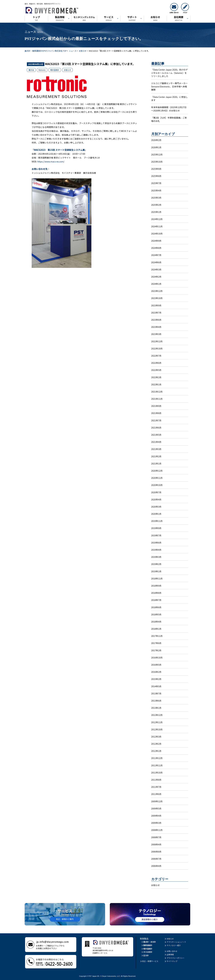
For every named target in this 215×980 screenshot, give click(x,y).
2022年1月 (156, 384)
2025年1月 (156, 212)
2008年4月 (156, 844)
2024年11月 (157, 226)
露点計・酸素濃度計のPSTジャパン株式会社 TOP (46, 51)
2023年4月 (156, 327)
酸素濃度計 (147, 945)
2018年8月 (156, 593)
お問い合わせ (171, 951)
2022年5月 (156, 370)
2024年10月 (157, 233)
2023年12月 (157, 291)
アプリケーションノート (175, 942)
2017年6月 (156, 643)
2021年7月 (156, 420)
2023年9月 (156, 305)
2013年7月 (156, 693)
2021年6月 (156, 428)
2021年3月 (156, 449)
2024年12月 (157, 219)
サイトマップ (171, 961)
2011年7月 (156, 787)
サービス (109, 19)
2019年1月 (156, 571)
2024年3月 (156, 269)
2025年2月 (156, 205)
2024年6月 (156, 262)
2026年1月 (156, 147)
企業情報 (169, 954)
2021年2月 (156, 456)
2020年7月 (156, 492)
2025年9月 (156, 169)
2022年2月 (156, 377)
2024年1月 (156, 284)
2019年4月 (156, 550)
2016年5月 (156, 665)
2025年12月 (157, 154)
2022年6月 (156, 363)
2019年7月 (156, 535)
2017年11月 (157, 636)
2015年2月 (156, 679)
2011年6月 (156, 794)
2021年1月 (156, 463)
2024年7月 (156, 255)
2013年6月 (156, 701)
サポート (132, 19)
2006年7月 (156, 859)
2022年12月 (157, 341)
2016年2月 (156, 672)
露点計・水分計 (148, 942)
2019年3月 (156, 557)
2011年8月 (156, 780)
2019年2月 (156, 564)
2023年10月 (157, 298)
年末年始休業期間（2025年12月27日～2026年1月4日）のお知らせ (169, 109)
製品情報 (60, 19)
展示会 (31, 70)
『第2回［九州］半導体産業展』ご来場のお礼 (169, 119)
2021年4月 (156, 442)
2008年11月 (157, 830)
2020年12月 (157, 471)
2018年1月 (156, 629)
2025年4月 (156, 190)
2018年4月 (156, 622)
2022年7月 (156, 356)
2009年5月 (156, 808)
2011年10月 (157, 772)
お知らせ (155, 19)
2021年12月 (157, 392)
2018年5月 (156, 614)
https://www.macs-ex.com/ (51, 161)
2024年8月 (156, 248)
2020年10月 (157, 485)
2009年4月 (156, 816)
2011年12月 (157, 758)
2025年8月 (156, 176)
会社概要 (179, 19)
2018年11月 (157, 578)
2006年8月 (156, 852)
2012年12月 (157, 715)
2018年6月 (156, 607)
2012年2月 (156, 744)
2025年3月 (156, 198)
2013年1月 (156, 708)
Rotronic (42, 70)
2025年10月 (157, 162)
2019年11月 (157, 521)
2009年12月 (157, 801)
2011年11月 (157, 765)
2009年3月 (156, 823)
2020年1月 (156, 514)
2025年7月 (156, 183)
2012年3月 (156, 737)
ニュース (73, 51)
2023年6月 (156, 320)
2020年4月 (156, 499)
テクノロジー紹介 (173, 945)
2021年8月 (156, 413)
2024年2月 (156, 277)
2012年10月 (157, 729)
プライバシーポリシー (174, 958)
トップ (36, 19)
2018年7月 (156, 600)
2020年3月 (156, 507)
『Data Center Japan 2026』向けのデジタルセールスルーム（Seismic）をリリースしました (170, 73)
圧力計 (145, 955)
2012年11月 (157, 722)
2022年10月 (157, 348)
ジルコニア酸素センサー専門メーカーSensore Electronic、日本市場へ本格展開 (169, 86)
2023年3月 (156, 334)
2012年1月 (156, 751)
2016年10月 (157, 657)
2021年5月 (156, 435)
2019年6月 (156, 542)
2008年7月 (156, 837)
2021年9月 (156, 406)
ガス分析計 (147, 952)
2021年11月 (157, 399)
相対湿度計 (55, 70)
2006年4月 (156, 866)
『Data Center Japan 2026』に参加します (170, 99)
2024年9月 (156, 241)
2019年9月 (156, 528)
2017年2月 (156, 650)
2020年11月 (157, 478)
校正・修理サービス (149, 961)
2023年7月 (156, 313)
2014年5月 (156, 686)
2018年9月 (156, 586)
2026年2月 (156, 140)
